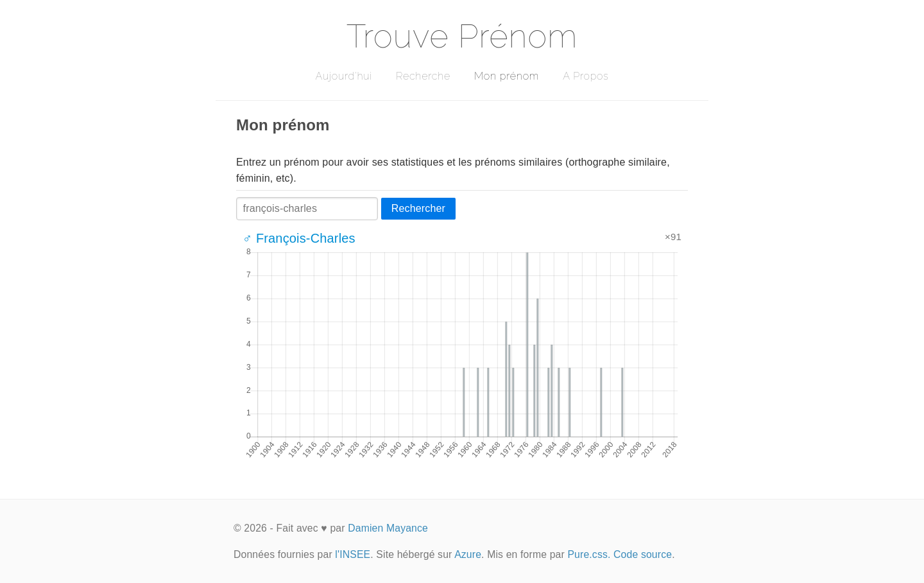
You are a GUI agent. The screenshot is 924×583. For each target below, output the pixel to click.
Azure (468, 554)
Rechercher (418, 208)
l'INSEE (353, 554)
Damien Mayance (388, 528)
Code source (643, 554)
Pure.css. (589, 554)
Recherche (423, 76)
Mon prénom (507, 76)
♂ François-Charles (299, 238)
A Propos (586, 76)
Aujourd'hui (344, 76)
